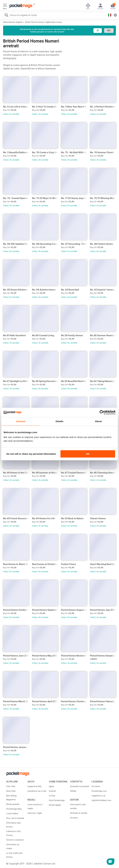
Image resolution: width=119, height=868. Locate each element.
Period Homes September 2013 (45, 610)
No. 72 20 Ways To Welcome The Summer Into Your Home (45, 198)
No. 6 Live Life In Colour (16, 107)
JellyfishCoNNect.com (101, 800)
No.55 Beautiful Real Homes (74, 381)
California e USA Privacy (13, 833)
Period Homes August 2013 (74, 610)
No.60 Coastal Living (43, 335)
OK (88, 454)
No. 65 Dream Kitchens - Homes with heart (16, 290)
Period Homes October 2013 (16, 610)
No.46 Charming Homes (103, 473)
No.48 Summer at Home (45, 473)
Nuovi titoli (11, 791)
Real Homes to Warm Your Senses (16, 564)
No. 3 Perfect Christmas (103, 107)
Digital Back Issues (54, 22)
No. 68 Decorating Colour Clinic (45, 244)
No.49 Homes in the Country (16, 473)
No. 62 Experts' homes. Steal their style (103, 290)
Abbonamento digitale (13, 22)
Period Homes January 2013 (16, 747)
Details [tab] (59, 421)
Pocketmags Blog (14, 809)
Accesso (74, 818)
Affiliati (73, 791)
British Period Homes (34, 22)
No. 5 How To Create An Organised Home (45, 107)
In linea (52, 796)
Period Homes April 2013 (45, 701)
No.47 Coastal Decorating (74, 473)
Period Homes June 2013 (16, 656)
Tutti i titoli (11, 786)
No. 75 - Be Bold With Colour (74, 152)
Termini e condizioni (15, 840)
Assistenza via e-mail (37, 791)
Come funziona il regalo (35, 806)
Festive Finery (68, 564)
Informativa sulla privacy (13, 825)
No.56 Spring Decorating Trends (45, 381)
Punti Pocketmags (57, 800)
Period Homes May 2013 (45, 656)
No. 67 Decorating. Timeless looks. (74, 244)
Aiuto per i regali (35, 813)
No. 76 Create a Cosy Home (45, 152)
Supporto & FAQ (35, 786)
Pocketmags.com (99, 791)
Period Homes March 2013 (16, 701)
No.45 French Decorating (16, 518)
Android (52, 791)
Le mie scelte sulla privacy (14, 855)
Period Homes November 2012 (74, 656)
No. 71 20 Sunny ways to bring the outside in (74, 198)
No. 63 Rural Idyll (70, 290)
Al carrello (14, 114)
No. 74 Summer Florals (102, 152)
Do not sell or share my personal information (31, 454)
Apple (51, 786)
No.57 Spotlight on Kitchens (16, 381)
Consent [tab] (21, 421)
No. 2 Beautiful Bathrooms (16, 152)
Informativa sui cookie (13, 846)
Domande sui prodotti (80, 786)
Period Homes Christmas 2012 (74, 701)
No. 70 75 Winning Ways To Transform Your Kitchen (103, 198)
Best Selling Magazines (11, 798)
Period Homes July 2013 (103, 610)
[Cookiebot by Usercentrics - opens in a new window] (102, 412)
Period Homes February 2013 (103, 701)
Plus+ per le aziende (15, 818)
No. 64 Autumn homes (44, 290)
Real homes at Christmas (45, 564)
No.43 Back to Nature (72, 518)
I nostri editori (12, 813)
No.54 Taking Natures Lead (103, 381)
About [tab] (98, 421)
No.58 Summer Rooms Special (103, 335)
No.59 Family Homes (72, 335)
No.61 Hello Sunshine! (15, 335)
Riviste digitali (55, 805)
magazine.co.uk (98, 796)
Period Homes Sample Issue (103, 656)
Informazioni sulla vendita (78, 806)
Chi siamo (96, 786)
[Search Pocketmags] (6, 16)
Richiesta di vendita (79, 813)
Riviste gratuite (13, 804)
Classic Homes (98, 518)
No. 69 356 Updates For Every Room (16, 244)
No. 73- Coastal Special (15, 198)
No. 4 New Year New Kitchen (74, 107)
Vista (6, 114)
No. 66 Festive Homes (102, 244)
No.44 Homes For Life (44, 518)
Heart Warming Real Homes (103, 564)
